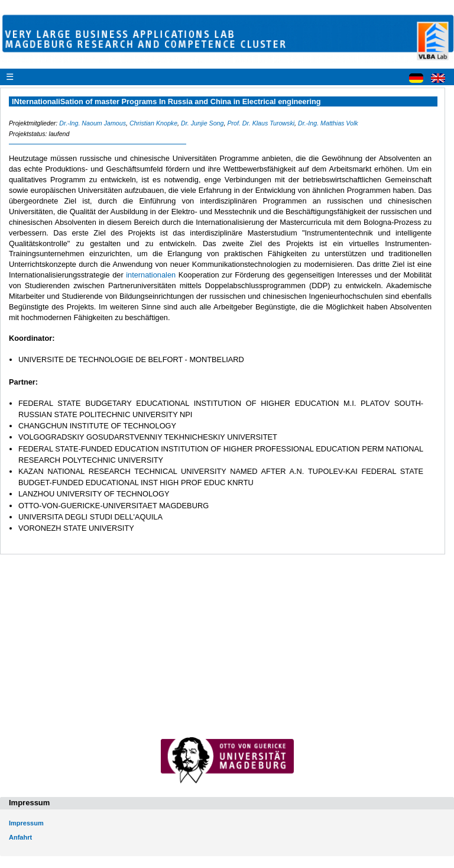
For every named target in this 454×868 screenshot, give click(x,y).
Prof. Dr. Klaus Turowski (261, 123)
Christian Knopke (153, 123)
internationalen (152, 275)
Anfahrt (20, 837)
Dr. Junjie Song (202, 123)
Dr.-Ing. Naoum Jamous (93, 123)
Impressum (26, 823)
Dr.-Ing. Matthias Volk (328, 123)
